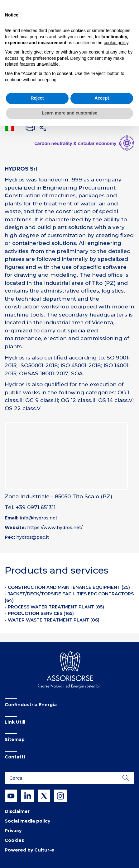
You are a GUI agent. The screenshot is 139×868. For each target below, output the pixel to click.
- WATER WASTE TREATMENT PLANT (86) (52, 620)
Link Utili (15, 722)
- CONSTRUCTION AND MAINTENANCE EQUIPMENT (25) (67, 587)
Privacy (13, 831)
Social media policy (27, 821)
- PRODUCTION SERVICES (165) (39, 613)
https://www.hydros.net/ (55, 528)
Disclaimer (17, 811)
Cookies (14, 840)
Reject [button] (37, 98)
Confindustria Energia (31, 705)
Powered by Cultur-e (29, 850)
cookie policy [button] (116, 43)
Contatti (15, 757)
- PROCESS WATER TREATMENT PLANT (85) (54, 607)
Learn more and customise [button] (69, 113)
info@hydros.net (38, 518)
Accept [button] (102, 98)
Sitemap (15, 739)
